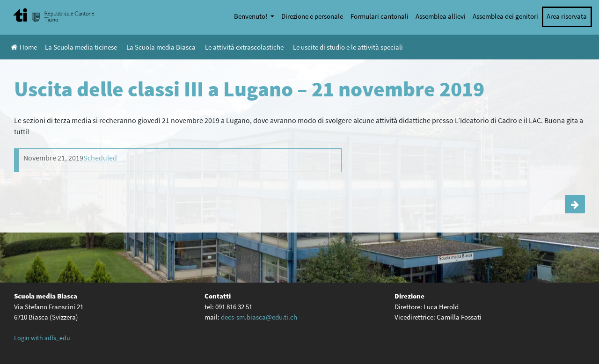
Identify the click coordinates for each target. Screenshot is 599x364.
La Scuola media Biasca (161, 47)
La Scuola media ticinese (81, 47)
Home (24, 47)
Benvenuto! (251, 16)
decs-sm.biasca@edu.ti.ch (259, 317)
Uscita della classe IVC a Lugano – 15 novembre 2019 (575, 204)
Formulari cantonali (380, 16)
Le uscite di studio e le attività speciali (348, 47)
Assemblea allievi (441, 16)
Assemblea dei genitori (505, 16)
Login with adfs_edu (42, 338)
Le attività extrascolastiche (244, 47)
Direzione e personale (312, 16)
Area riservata (567, 16)
